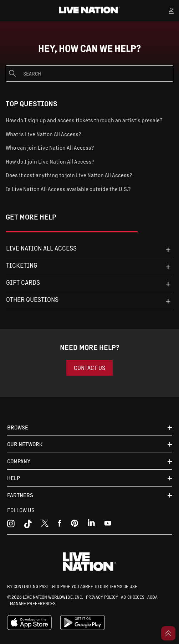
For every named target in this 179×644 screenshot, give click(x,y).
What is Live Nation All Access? (43, 134)
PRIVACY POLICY (102, 597)
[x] (45, 525)
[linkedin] (91, 525)
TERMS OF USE (123, 586)
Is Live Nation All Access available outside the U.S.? (68, 189)
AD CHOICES (133, 597)
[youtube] (75, 525)
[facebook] (60, 525)
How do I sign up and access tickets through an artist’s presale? (84, 120)
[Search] (89, 73)
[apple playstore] (29, 628)
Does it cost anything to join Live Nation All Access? (69, 175)
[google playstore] (83, 628)
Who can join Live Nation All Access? (50, 147)
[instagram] (11, 525)
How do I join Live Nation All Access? (50, 161)
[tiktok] (28, 525)
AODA (152, 597)
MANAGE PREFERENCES (33, 603)
